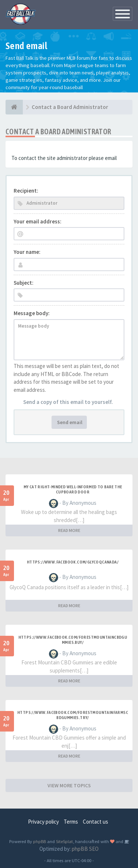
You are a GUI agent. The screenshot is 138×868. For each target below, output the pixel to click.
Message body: (32, 313)
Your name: (27, 252)
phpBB (40, 841)
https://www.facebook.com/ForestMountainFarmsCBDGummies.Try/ (73, 715)
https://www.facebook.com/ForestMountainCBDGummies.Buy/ (73, 640)
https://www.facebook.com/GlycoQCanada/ (73, 562)
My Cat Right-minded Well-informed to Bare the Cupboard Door (73, 489)
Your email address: (38, 221)
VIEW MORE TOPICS (69, 785)
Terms (71, 822)
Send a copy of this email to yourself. (68, 402)
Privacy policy (43, 822)
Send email (69, 422)
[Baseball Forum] (14, 107)
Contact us (95, 822)
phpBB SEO (85, 849)
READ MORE (69, 530)
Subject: (24, 283)
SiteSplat (64, 841)
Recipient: (26, 191)
